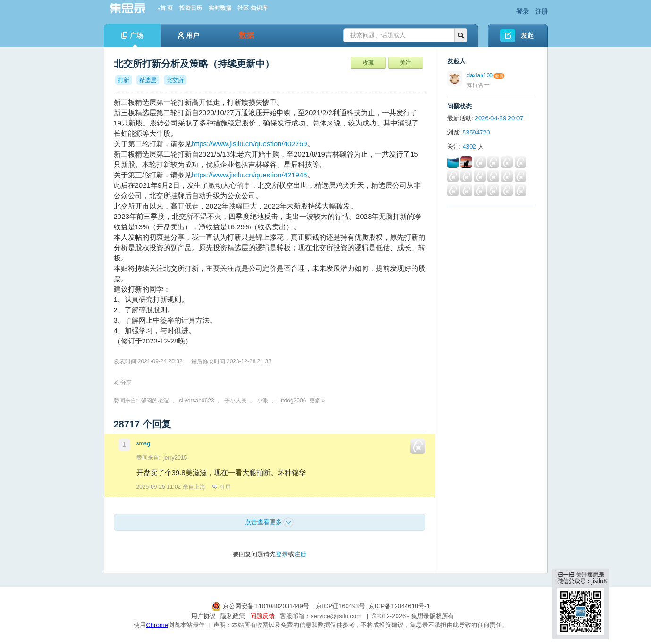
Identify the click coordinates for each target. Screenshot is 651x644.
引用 (222, 487)
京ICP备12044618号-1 (399, 606)
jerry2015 (175, 458)
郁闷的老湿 (155, 401)
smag (143, 443)
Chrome (157, 625)
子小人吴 (236, 401)
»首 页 (165, 8)
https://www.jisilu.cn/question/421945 (249, 175)
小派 (262, 401)
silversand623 (197, 401)
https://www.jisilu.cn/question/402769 (249, 144)
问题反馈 (262, 616)
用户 (189, 35)
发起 (527, 35)
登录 (523, 12)
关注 (406, 63)
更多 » (317, 401)
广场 (132, 39)
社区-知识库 (253, 8)
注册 (541, 12)
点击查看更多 (270, 522)
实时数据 (220, 8)
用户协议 (203, 616)
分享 (123, 383)
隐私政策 (233, 616)
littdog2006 (292, 401)
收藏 (368, 63)
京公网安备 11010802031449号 (261, 606)
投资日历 (191, 8)
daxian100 (480, 75)
